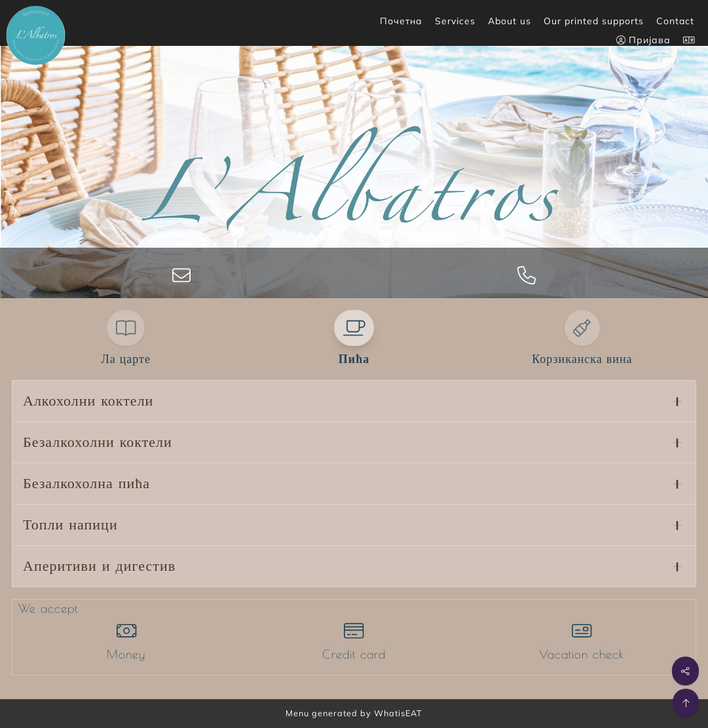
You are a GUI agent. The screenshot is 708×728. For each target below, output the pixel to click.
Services (455, 21)
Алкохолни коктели (88, 401)
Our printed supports (594, 21)
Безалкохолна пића (86, 484)
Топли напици (70, 525)
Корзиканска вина (582, 359)
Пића (354, 359)
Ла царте (125, 359)
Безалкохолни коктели (98, 442)
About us (510, 21)
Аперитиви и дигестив (99, 566)
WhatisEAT (398, 713)
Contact (675, 21)
